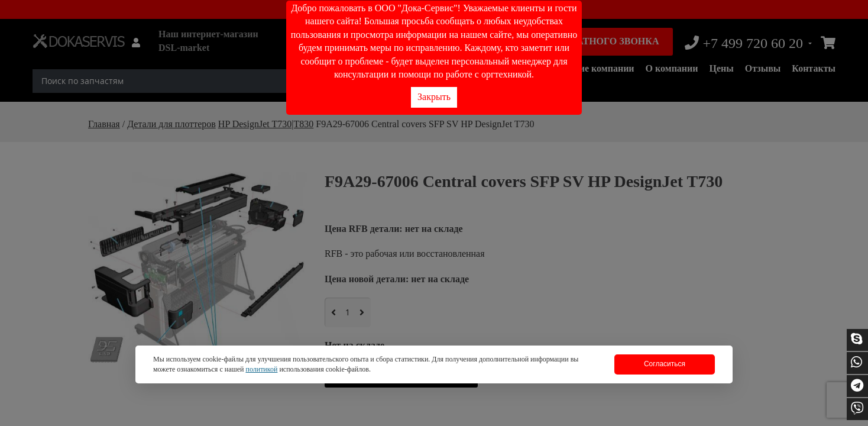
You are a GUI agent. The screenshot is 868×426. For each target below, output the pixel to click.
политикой (261, 369)
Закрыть (434, 97)
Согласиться (665, 364)
